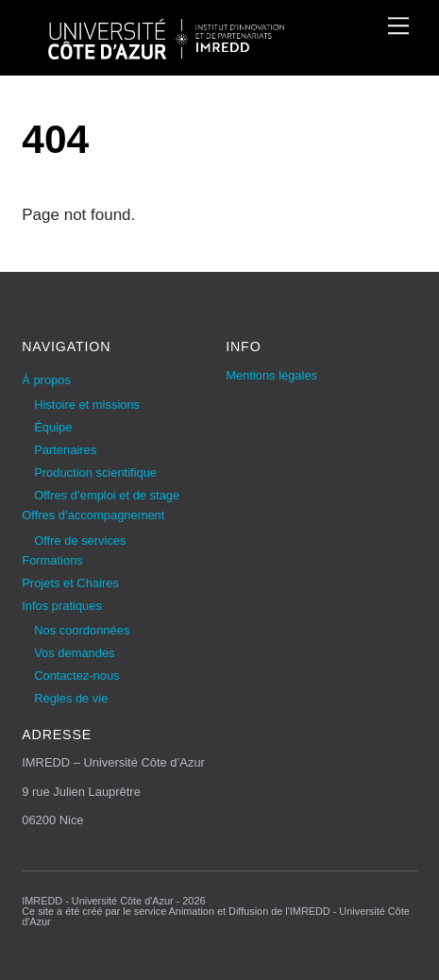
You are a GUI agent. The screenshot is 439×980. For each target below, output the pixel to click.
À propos (46, 380)
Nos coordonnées (82, 630)
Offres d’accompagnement (93, 515)
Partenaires (65, 450)
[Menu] (398, 25)
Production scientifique (95, 473)
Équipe (53, 427)
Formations (52, 560)
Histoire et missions (87, 405)
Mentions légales (271, 375)
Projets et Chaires (70, 583)
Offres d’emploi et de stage (107, 495)
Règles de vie (71, 698)
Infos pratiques (62, 606)
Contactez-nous (76, 676)
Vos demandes (74, 653)
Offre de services (80, 541)
